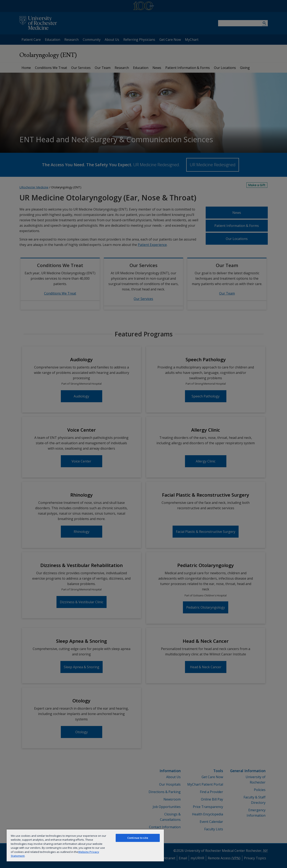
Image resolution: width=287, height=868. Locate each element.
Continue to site (138, 838)
